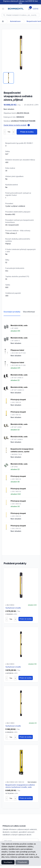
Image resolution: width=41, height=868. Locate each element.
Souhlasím (8, 862)
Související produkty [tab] (12, 312)
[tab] (9, 78)
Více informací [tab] (29, 312)
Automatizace (15, 21)
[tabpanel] (21, 53)
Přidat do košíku (27, 132)
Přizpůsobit (22, 862)
